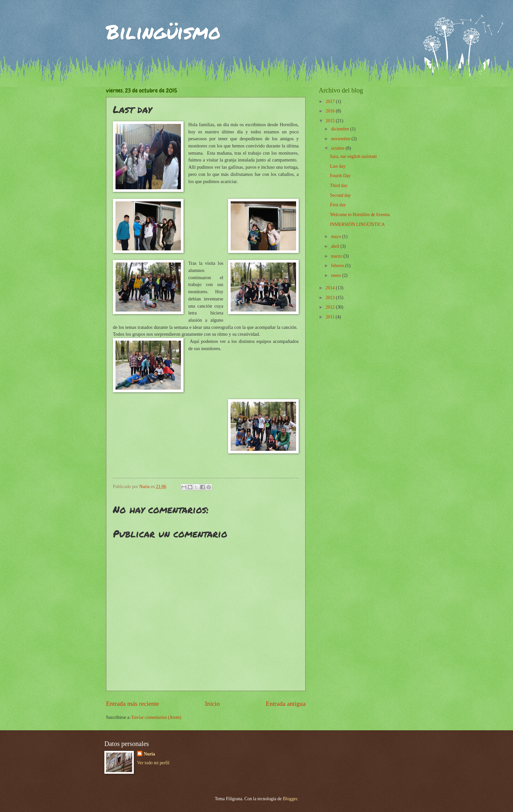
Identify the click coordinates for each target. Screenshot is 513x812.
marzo (337, 256)
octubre (338, 148)
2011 (331, 317)
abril (336, 246)
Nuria (149, 754)
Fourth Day (340, 176)
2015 (331, 121)
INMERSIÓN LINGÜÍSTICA (357, 224)
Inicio (212, 704)
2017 (331, 101)
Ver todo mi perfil (153, 763)
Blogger (290, 799)
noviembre (341, 139)
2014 (331, 288)
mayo (337, 237)
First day (338, 205)
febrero (338, 266)
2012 (331, 307)
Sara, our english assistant (353, 156)
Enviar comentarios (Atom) (156, 717)
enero (337, 275)
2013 (331, 298)
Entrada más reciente (133, 704)
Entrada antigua (286, 704)
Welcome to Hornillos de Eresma (360, 215)
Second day (340, 195)
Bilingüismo (163, 31)
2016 (331, 111)
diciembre (341, 129)
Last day (337, 166)
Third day (339, 186)
